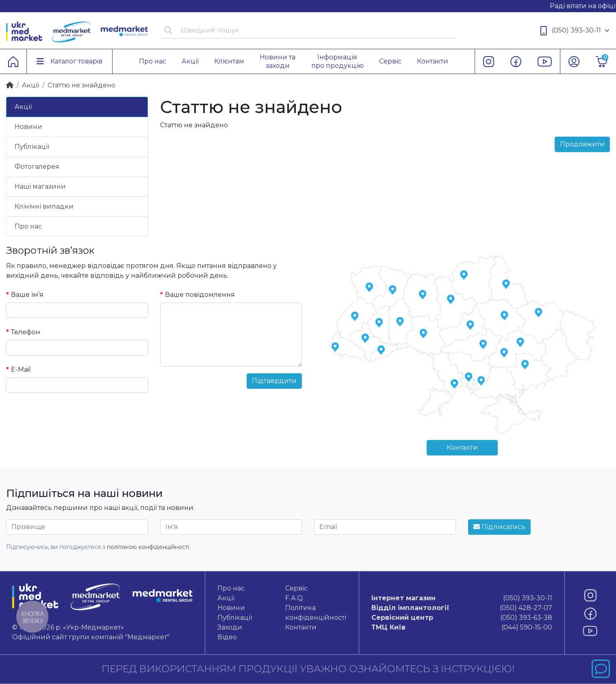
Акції (30, 85)
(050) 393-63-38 (462, 618)
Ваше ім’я (27, 295)
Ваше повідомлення (200, 295)
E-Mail (21, 369)
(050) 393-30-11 (575, 31)
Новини (28, 127)
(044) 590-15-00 (462, 627)
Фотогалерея (37, 167)
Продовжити (582, 144)
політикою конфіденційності (148, 547)
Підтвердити (274, 381)
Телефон (26, 332)
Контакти (462, 448)
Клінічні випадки (44, 206)
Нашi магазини (40, 186)
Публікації (32, 147)
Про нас (28, 226)
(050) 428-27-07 (462, 608)
